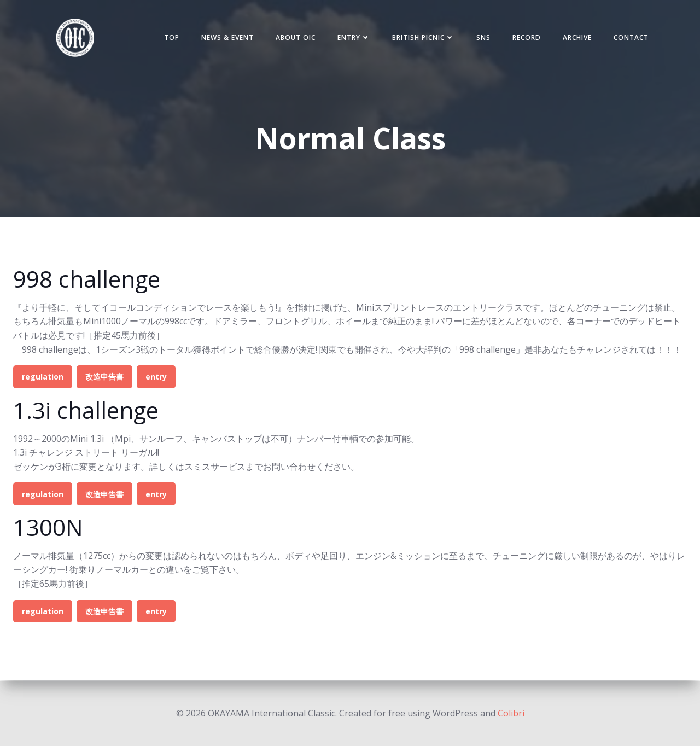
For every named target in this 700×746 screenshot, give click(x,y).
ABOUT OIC (294, 38)
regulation (43, 378)
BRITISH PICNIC (422, 38)
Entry (352, 38)
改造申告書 (104, 378)
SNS (482, 38)
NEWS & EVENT (226, 38)
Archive (576, 38)
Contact (629, 38)
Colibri (511, 713)
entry (156, 378)
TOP (170, 38)
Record (525, 38)
